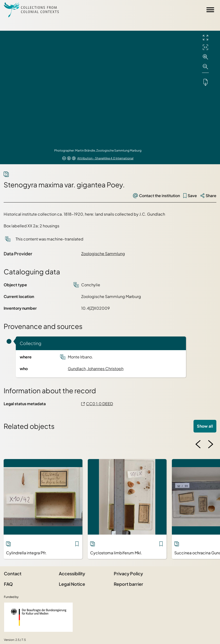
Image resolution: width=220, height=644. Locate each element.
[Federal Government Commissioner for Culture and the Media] (38, 617)
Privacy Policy (128, 573)
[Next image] (211, 444)
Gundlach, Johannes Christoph (96, 369)
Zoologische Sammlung (103, 254)
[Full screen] (205, 38)
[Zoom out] (205, 67)
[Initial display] (205, 47)
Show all (205, 426)
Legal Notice (72, 584)
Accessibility (72, 573)
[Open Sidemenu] (210, 10)
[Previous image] (198, 444)
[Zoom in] (205, 57)
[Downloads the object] (205, 82)
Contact (13, 573)
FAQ (8, 584)
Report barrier (128, 584)
